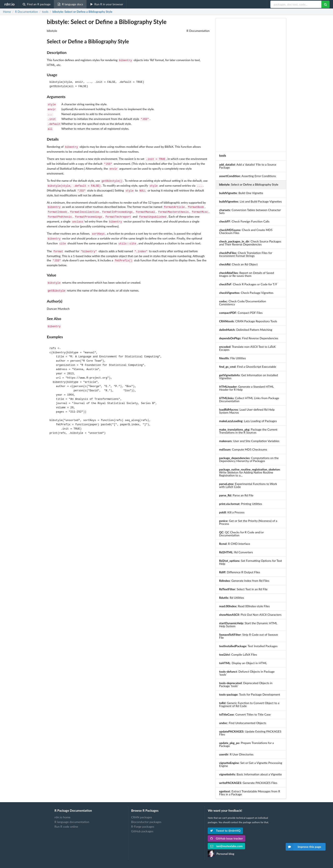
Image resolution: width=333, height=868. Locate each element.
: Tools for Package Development (250, 694)
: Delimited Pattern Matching (246, 330)
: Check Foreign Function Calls (244, 221)
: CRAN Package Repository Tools (248, 321)
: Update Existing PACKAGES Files (250, 733)
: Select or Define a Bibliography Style (82, 12)
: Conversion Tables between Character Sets (250, 211)
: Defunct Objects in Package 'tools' (247, 673)
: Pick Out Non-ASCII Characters (250, 615)
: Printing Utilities (241, 504)
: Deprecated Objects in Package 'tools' (246, 684)
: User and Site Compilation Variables (249, 441)
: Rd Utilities (232, 598)
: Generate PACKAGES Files (248, 783)
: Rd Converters (236, 552)
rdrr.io (9, 4)
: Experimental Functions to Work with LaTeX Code (248, 485)
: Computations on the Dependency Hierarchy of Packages (249, 459)
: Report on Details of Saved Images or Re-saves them (247, 274)
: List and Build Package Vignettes (250, 201)
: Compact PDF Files (241, 313)
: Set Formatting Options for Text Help (251, 562)
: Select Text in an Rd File (243, 589)
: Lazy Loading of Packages (248, 421)
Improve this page (303, 847)
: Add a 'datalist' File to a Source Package (248, 166)
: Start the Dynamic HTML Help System (248, 625)
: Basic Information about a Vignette (250, 774)
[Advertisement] (251, 85)
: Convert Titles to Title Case (245, 714)
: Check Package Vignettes (246, 293)
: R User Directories (236, 754)
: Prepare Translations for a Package (247, 744)
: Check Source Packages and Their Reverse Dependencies (250, 243)
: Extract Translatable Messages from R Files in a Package (250, 793)
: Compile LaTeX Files (238, 655)
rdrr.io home (63, 817)
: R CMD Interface (235, 544)
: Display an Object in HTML (243, 663)
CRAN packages (142, 817)
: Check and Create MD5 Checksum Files (246, 231)
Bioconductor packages (146, 822)
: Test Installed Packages (248, 646)
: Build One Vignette (241, 193)
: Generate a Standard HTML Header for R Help (247, 388)
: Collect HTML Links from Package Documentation (249, 399)
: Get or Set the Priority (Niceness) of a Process (248, 522)
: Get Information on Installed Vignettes (249, 377)
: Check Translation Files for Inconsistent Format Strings (246, 254)
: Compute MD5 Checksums (243, 449)
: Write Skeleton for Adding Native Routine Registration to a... (250, 472)
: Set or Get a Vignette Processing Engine (251, 764)
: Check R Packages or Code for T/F (248, 284)
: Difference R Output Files (240, 572)
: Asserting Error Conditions (248, 176)
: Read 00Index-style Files (244, 606)
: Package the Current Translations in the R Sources (248, 431)
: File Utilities (233, 358)
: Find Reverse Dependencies (249, 338)
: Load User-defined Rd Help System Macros (247, 411)
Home (7, 12)
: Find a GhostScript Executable (248, 367)
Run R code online (66, 826)
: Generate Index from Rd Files (244, 581)
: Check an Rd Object (238, 264)
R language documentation (72, 822)
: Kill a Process (232, 512)
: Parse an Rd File (236, 495)
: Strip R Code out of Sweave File (249, 636)
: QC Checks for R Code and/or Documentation (241, 534)
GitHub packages (142, 831)
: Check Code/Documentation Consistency (243, 303)
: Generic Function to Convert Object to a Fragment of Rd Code (249, 704)
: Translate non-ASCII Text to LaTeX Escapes (247, 348)
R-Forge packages (143, 826)
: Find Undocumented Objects (243, 723)
